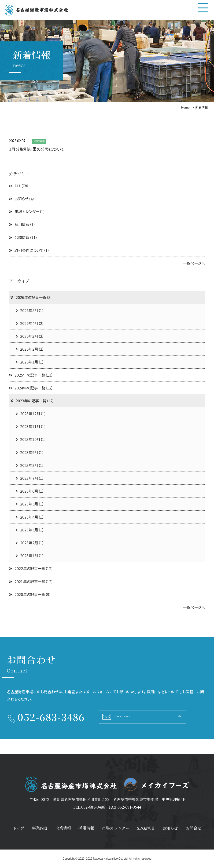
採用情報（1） (22, 224)
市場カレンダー (116, 828)
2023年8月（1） (30, 465)
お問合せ (193, 828)
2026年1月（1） (30, 362)
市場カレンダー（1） (27, 211)
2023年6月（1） (30, 491)
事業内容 (40, 828)
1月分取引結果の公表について (37, 149)
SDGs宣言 (146, 828)
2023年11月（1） (31, 426)
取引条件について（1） (29, 250)
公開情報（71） (23, 237)
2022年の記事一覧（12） (31, 568)
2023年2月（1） (30, 543)
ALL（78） (19, 186)
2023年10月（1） (31, 439)
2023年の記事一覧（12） (32, 401)
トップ (18, 828)
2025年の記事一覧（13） (31, 375)
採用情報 (86, 828)
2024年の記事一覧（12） (31, 388)
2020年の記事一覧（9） (30, 594)
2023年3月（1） (30, 530)
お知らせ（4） (22, 199)
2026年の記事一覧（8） (31, 297)
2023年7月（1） (30, 478)
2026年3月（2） (30, 336)
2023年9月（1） (30, 452)
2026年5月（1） (30, 310)
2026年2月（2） (30, 349)
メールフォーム (129, 716)
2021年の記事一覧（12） (31, 581)
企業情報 (63, 828)
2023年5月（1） (30, 504)
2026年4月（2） (30, 323)
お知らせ (170, 828)
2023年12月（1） (31, 414)
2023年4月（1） (30, 517)
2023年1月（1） (30, 556)
